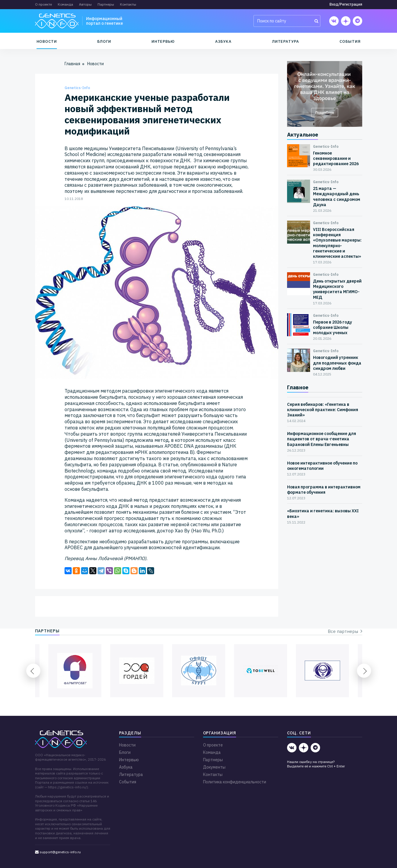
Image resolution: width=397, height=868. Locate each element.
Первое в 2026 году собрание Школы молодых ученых (332, 327)
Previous (33, 671)
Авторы (85, 4)
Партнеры (106, 4)
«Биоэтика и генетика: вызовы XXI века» (323, 513)
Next (364, 671)
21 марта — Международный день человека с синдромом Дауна (337, 197)
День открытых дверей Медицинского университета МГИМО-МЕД (337, 289)
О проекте (43, 4)
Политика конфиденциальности (235, 782)
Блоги (104, 41)
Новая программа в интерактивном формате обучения (324, 490)
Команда (65, 4)
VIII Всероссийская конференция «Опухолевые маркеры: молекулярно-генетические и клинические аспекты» (337, 243)
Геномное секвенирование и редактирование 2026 (336, 158)
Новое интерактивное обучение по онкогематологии (322, 466)
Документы (214, 767)
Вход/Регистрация (346, 4)
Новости (47, 41)
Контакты (128, 4)
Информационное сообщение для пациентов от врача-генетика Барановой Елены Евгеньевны (322, 439)
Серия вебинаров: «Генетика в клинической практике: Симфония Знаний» (323, 410)
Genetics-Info (77, 88)
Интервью (163, 41)
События (350, 41)
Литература (286, 41)
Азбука (223, 41)
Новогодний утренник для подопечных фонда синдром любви (337, 363)
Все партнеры (345, 631)
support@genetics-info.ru (58, 852)
